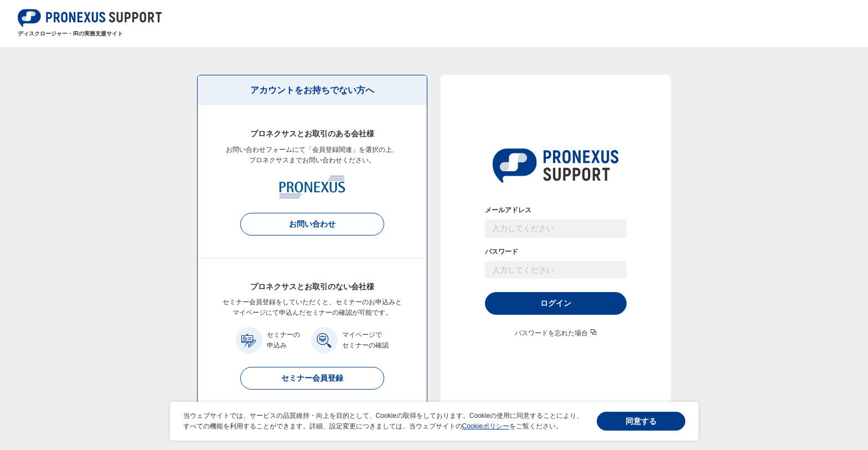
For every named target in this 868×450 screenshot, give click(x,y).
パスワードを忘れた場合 (551, 333)
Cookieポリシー (486, 426)
